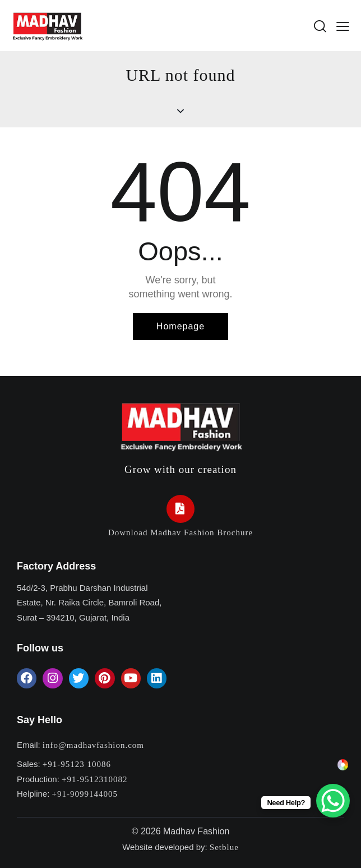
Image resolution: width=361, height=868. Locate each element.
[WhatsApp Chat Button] (333, 801)
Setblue (224, 847)
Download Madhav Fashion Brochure (180, 532)
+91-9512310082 (94, 779)
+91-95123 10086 (77, 764)
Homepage (180, 326)
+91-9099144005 (85, 794)
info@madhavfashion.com (93, 745)
